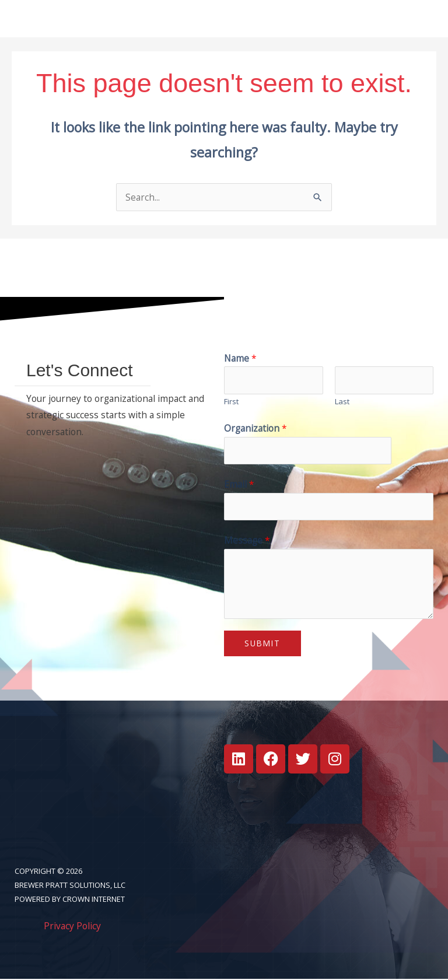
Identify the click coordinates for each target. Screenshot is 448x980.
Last (342, 402)
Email (239, 485)
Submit (262, 644)
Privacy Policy (72, 926)
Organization (256, 429)
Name (240, 359)
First (231, 402)
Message (247, 541)
